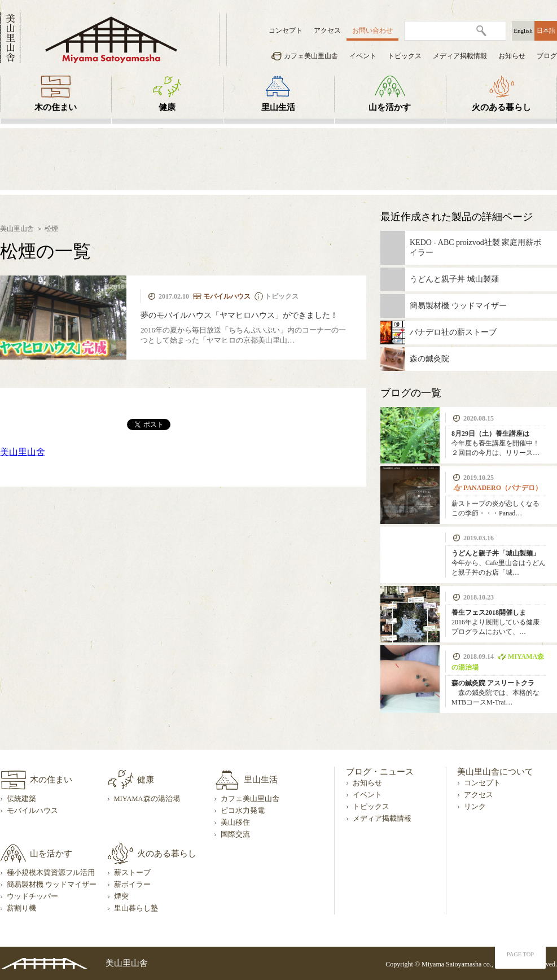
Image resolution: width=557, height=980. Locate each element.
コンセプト (286, 30)
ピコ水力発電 (243, 811)
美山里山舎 (17, 229)
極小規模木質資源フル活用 (51, 873)
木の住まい (56, 107)
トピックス (405, 56)
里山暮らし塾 (136, 908)
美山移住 (235, 823)
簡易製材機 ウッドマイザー (52, 885)
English (523, 30)
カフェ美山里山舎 (311, 56)
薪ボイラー (132, 885)
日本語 (546, 30)
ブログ (547, 56)
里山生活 (278, 107)
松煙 (51, 229)
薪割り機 (21, 908)
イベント (363, 56)
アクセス (327, 30)
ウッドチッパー (32, 896)
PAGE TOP (520, 954)
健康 (167, 107)
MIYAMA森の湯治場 (147, 799)
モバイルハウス (32, 811)
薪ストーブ (132, 873)
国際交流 (235, 834)
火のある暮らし (501, 107)
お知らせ (512, 56)
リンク (475, 807)
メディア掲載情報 (460, 56)
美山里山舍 (23, 452)
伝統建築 (21, 799)
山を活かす (390, 107)
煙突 (121, 896)
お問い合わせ (372, 30)
